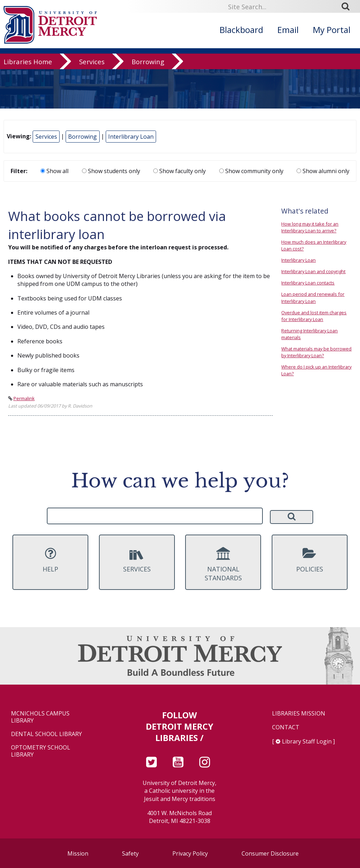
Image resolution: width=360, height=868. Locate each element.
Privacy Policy (190, 853)
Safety (130, 853)
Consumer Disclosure (270, 853)
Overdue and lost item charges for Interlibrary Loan (314, 316)
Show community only (251, 171)
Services (92, 68)
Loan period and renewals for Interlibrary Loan (313, 297)
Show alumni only (323, 171)
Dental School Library (46, 734)
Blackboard (241, 30)
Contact (286, 727)
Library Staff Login (307, 741)
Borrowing (148, 68)
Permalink (24, 398)
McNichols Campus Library (40, 717)
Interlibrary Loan (131, 137)
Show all (54, 171)
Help (50, 560)
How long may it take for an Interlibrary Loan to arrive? (310, 227)
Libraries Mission (299, 714)
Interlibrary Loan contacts (308, 283)
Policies (310, 560)
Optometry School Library (41, 751)
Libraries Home (28, 68)
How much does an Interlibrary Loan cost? (314, 245)
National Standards (223, 565)
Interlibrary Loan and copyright (313, 271)
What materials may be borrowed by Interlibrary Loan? (316, 352)
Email (288, 30)
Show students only (111, 171)
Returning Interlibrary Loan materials (309, 334)
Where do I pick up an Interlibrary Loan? (316, 370)
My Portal (332, 30)
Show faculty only (179, 171)
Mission (78, 853)
